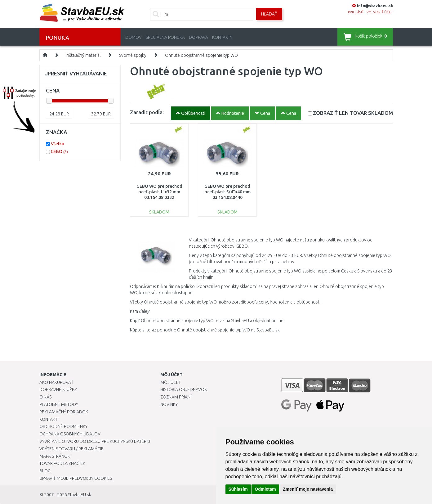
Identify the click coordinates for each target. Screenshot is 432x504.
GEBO (59, 151)
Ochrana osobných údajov (70, 434)
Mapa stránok (55, 456)
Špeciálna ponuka (165, 37)
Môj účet (171, 382)
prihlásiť (356, 12)
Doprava (198, 37)
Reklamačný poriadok (64, 412)
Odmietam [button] (265, 489)
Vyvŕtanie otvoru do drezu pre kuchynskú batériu (95, 441)
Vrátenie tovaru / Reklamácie (71, 449)
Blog (45, 471)
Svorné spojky (133, 55)
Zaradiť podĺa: (147, 112)
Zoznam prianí (176, 397)
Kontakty (222, 37)
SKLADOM (353, 113)
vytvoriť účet (380, 12)
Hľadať (269, 14)
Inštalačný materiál (83, 55)
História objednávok (184, 389)
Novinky (169, 404)
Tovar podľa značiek (62, 463)
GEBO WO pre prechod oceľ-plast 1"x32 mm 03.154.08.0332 (159, 192)
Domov (134, 37)
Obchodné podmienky (63, 426)
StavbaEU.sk (80, 495)
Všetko (58, 144)
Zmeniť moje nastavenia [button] (308, 489)
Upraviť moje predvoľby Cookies (76, 478)
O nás (45, 397)
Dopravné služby (58, 389)
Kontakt (48, 419)
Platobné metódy (59, 404)
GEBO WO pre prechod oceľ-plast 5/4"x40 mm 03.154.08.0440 (227, 192)
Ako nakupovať (56, 382)
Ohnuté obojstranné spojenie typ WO (201, 55)
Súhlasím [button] (238, 489)
